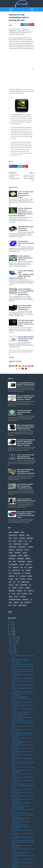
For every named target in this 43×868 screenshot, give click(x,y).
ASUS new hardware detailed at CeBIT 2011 (23, 820)
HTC (14, 562)
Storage (11, 559)
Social (15, 585)
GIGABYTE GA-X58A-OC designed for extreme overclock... (21, 833)
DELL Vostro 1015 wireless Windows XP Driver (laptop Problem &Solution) (26, 407)
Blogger (23, 576)
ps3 (25, 571)
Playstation (17, 553)
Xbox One (28, 550)
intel (10, 524)
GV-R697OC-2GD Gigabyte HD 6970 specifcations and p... (20, 787)
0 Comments (14, 24)
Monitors (11, 556)
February (14, 851)
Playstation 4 (16, 550)
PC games (26, 524)
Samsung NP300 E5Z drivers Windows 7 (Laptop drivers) (26, 363)
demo (17, 559)
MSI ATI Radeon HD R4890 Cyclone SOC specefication (21, 751)
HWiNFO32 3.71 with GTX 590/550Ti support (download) (22, 736)
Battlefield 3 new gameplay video (20, 805)
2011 (11, 615)
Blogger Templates (29, 865)
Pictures (23, 559)
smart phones (22, 585)
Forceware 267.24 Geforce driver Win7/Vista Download (23, 840)
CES (10, 547)
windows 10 (28, 582)
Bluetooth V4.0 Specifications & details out (25, 230)
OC (23, 157)
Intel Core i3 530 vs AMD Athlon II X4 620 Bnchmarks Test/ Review (26, 185)
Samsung (29, 541)
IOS (10, 568)
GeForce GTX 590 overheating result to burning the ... (22, 683)
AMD (10, 521)
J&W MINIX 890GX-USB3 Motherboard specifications (25, 215)
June (13, 628)
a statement (29, 88)
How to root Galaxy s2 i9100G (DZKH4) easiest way (26, 480)
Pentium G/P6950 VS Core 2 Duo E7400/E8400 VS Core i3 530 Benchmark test (26, 276)
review (20, 535)
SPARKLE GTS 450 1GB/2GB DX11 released (22, 649)
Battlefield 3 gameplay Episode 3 (20, 639)
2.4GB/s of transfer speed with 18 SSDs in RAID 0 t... (22, 846)
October (14, 620)
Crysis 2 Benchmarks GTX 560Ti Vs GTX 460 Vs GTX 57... (22, 814)
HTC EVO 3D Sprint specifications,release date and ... (22, 725)
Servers (27, 568)
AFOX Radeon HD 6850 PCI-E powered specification (21, 732)
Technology (19, 530)
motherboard (12, 535)
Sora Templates (19, 865)
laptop (11, 533)
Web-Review (12, 571)
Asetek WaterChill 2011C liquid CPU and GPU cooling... (23, 829)
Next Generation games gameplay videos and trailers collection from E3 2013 (26, 306)
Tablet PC (28, 544)
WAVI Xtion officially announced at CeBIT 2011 (22, 811)
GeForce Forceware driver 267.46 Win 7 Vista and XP (22, 770)
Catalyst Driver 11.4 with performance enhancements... (21, 802)
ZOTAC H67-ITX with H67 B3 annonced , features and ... (21, 780)
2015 (11, 607)
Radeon (15, 568)
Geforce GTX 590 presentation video (21, 701)
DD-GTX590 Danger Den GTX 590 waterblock (23, 671)
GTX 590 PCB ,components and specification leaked (23, 766)
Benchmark (30, 518)
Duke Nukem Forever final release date (22, 692)
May (13, 630)
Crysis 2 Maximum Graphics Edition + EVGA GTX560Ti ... (22, 729)
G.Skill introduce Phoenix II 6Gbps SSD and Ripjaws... (22, 836)
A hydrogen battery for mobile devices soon (22, 744)
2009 (11, 856)
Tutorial (30, 527)
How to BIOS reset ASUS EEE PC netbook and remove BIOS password (25, 466)
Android (26, 535)
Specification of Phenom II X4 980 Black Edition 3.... (22, 739)
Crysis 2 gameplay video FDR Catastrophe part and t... (22, 715)
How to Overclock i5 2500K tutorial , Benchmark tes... (21, 783)
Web (30, 573)
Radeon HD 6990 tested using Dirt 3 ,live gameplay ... (22, 843)
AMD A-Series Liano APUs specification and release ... (23, 754)
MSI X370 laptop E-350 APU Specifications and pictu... (22, 817)
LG (31, 579)
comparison (20, 538)
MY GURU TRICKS (22, 527)
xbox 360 (30, 556)
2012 (11, 613)
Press (10, 518)
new (10, 541)
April (13, 632)
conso (11, 576)
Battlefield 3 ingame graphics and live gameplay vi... (21, 826)
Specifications (13, 515)
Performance (21, 541)
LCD (18, 562)
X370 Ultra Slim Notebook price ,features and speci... (22, 647)
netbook (28, 553)
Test (26, 521)
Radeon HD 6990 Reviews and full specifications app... (20, 799)
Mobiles (20, 521)
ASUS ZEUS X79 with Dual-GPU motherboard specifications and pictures (26, 451)
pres (21, 582)
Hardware (10, 157)
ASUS (10, 562)
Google (22, 544)
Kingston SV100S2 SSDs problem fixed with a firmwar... (23, 665)
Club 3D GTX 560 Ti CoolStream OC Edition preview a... (22, 790)
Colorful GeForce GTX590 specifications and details (23, 689)
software (22, 518)
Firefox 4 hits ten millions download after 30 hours (23, 707)
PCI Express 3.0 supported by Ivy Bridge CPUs (22, 669)
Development (24, 565)
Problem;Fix (12, 538)
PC (17, 556)
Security (21, 568)
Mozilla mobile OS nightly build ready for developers (26, 244)
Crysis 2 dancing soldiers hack (19, 676)
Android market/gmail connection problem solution (24, 392)
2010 (11, 854)
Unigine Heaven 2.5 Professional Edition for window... (23, 823)
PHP (10, 585)
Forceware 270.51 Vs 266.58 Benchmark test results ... (23, 655)
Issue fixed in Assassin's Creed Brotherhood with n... (23, 748)
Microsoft (18, 533)
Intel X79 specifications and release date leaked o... (22, 652)
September (15, 622)
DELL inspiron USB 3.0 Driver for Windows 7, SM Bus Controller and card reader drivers (26, 494)
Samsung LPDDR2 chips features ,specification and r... (20, 695)
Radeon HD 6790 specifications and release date (23, 662)
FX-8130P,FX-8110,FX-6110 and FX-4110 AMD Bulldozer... (23, 761)
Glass (14, 573)
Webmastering (25, 562)
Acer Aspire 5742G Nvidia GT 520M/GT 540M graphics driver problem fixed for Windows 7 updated (26, 422)
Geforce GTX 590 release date (19, 793)
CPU (30, 521)
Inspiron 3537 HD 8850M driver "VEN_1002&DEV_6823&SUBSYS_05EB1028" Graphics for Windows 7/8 (21, 259)
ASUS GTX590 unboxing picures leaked (21, 713)
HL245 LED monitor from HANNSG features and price (22, 659)
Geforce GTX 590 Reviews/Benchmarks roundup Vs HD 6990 (22, 698)
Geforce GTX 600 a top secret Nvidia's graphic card (21, 710)
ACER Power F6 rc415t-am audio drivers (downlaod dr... (22, 719)
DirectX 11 (31, 571)
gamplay (16, 582)
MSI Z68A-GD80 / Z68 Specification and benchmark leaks (21, 722)
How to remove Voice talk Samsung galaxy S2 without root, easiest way (26, 436)
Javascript (25, 579)
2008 (11, 858)
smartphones (17, 524)
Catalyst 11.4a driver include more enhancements (20, 641)
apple (14, 541)
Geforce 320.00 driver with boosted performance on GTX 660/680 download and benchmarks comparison (26, 201)
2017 (11, 604)
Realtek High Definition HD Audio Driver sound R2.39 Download (26, 320)
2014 (11, 609)
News (16, 157)
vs (30, 565)
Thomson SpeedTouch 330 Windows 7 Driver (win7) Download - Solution (26, 377)
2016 (11, 606)
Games (22, 512)
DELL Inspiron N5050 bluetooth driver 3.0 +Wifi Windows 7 (25, 290)
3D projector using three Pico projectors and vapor (22, 686)
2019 (11, 602)
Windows (28, 538)
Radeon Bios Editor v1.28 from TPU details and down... (22, 776)
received (24, 88)
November (14, 619)
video (28, 515)
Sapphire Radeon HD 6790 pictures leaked (22, 644)
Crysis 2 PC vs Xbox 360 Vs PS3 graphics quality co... (22, 679)
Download (22, 515)
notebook (19, 571)
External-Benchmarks (15, 579)
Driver (16, 518)
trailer (25, 533)
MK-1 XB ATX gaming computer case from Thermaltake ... (22, 807)
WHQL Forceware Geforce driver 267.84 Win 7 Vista (23, 703)
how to (27, 530)
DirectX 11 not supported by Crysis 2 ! (21, 764)
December (14, 617)
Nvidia (20, 157)
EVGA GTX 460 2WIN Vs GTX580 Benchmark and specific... (22, 773)
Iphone (30, 547)
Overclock (28, 157)
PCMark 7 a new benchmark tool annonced (22, 741)
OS (23, 553)
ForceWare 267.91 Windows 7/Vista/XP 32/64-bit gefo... (21, 674)
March (13, 633)
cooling (11, 565)
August (13, 624)
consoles (11, 530)
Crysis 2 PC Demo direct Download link (21, 849)
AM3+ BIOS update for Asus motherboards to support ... (22, 758)
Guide (19, 573)
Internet (25, 573)
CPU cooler (23, 556)
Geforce (29, 559)
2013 (11, 611)
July (13, 626)
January (14, 853)
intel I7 (16, 576)
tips (10, 553)
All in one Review (13, 544)
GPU (25, 547)
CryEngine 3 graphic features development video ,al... (23, 795)
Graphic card (12, 527)
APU (21, 547)
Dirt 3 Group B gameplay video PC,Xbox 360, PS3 (23, 636)
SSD (23, 550)
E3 (9, 573)
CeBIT (17, 565)
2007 (11, 860)
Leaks (10, 582)
